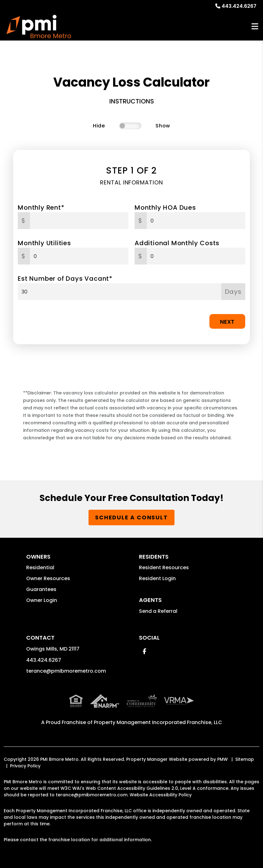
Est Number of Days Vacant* (65, 279)
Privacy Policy (25, 766)
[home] (39, 27)
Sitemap (245, 759)
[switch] (130, 126)
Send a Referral (158, 611)
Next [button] (227, 322)
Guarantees (41, 589)
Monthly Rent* (41, 207)
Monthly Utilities (44, 243)
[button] (144, 651)
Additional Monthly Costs (177, 243)
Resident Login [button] (157, 578)
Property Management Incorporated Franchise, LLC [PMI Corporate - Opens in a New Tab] (158, 722)
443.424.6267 (239, 6)
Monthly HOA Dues (165, 207)
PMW (222, 759)
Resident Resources (164, 568)
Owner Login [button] (42, 600)
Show (163, 126)
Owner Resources (48, 578)
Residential (40, 568)
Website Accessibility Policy (161, 795)
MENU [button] (255, 27)
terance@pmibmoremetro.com (66, 671)
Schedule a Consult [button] (131, 517)
